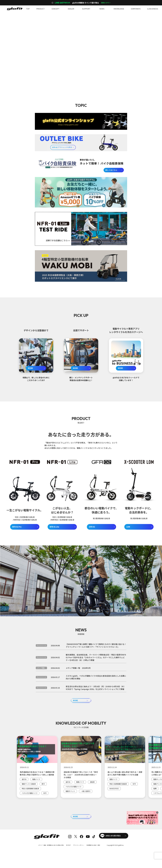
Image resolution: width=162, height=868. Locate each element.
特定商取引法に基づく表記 (97, 855)
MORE (30, 368)
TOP (28, 9)
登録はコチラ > (106, 3)
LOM (128, 527)
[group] (37, 777)
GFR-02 (92, 527)
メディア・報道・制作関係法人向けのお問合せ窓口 (48, 855)
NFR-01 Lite (54, 527)
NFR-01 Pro (17, 527)
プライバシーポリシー (80, 855)
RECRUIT (69, 855)
